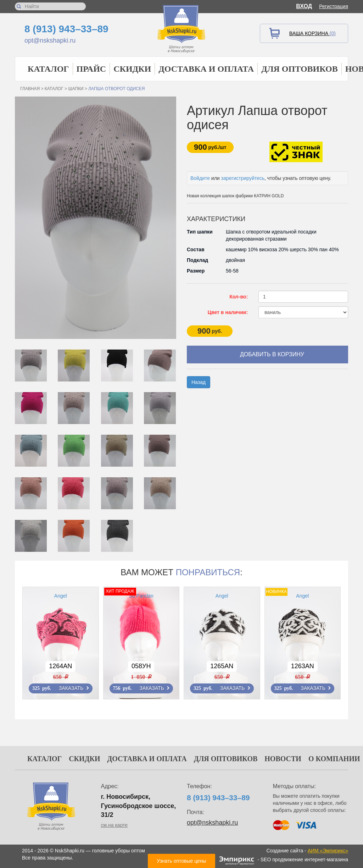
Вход (304, 6)
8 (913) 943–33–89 (66, 29)
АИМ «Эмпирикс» (328, 851)
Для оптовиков (300, 69)
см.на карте (115, 825)
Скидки (132, 69)
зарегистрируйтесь (243, 178)
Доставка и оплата (206, 69)
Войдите (200, 178)
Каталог (48, 69)
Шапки (76, 89)
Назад (199, 382)
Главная (30, 89)
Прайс (91, 69)
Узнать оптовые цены (181, 861)
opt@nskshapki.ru (50, 40)
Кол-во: (239, 297)
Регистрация (334, 6)
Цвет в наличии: (228, 312)
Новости (283, 759)
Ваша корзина (312, 33)
